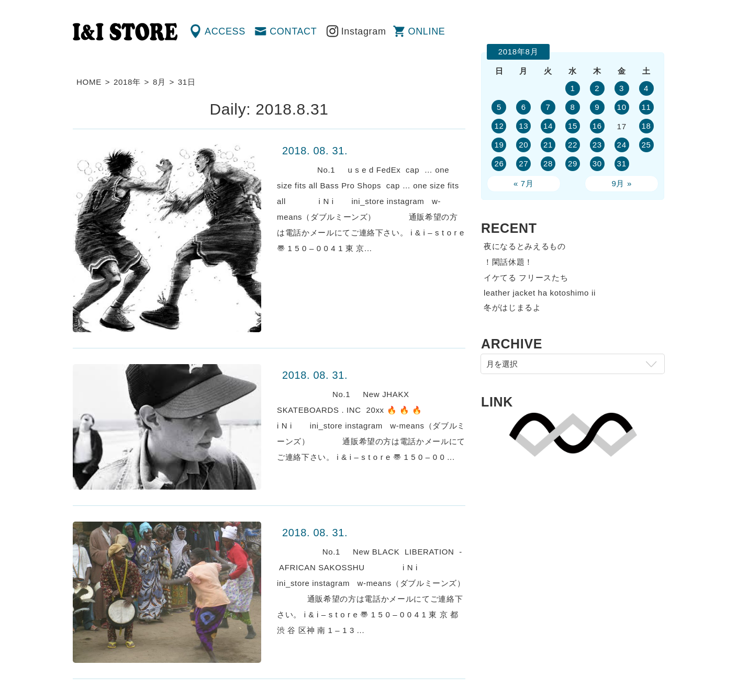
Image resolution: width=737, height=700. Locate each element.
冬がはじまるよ (512, 307)
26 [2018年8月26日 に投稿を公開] (499, 163)
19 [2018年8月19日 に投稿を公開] (499, 145)
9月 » (622, 183)
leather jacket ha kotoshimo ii (540, 293)
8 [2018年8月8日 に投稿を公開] (572, 107)
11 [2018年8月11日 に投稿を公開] (646, 107)
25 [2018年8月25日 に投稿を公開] (646, 145)
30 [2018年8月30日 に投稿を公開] (597, 163)
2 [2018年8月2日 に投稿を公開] (597, 88)
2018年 (127, 82)
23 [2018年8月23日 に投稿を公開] (597, 145)
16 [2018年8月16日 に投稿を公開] (597, 126)
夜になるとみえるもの (525, 246)
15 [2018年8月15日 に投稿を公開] (573, 126)
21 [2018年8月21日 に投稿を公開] (548, 145)
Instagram (364, 31)
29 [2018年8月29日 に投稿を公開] (573, 163)
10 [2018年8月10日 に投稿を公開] (622, 107)
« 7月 (524, 183)
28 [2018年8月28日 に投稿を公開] (548, 163)
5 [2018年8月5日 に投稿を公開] (499, 107)
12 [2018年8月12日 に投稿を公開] (499, 126)
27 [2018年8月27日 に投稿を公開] (523, 163)
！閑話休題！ (508, 262)
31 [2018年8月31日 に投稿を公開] (622, 163)
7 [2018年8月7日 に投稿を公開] (548, 107)
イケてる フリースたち (526, 278)
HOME (89, 82)
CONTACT (293, 31)
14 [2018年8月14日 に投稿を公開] (548, 126)
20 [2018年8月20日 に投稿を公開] (523, 145)
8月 (159, 82)
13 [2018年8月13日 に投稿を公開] (523, 126)
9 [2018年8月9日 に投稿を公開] (597, 107)
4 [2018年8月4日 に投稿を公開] (646, 88)
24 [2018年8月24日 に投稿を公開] (622, 145)
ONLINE (427, 31)
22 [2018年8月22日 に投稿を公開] (573, 145)
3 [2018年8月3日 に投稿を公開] (622, 88)
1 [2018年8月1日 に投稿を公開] (572, 88)
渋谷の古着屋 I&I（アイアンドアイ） (125, 32)
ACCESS (225, 31)
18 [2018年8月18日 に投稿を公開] (646, 126)
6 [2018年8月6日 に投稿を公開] (524, 107)
